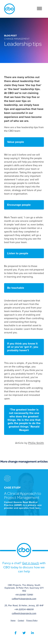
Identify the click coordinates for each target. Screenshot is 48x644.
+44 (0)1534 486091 (24, 609)
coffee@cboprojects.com (24, 599)
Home (13, 620)
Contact (21, 620)
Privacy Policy (32, 620)
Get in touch (31, 563)
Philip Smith (36, 443)
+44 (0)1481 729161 (24, 595)
